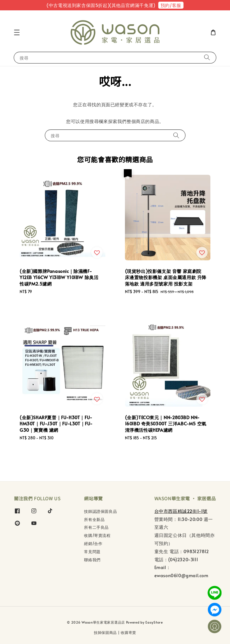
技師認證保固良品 (100, 511)
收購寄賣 (128, 633)
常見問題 (92, 552)
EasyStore (154, 622)
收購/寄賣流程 (97, 535)
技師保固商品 (105, 633)
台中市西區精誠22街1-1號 (181, 511)
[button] (17, 32)
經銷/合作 (93, 543)
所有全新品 (94, 519)
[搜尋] (207, 57)
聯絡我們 (92, 560)
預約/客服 (171, 5)
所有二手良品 (96, 527)
